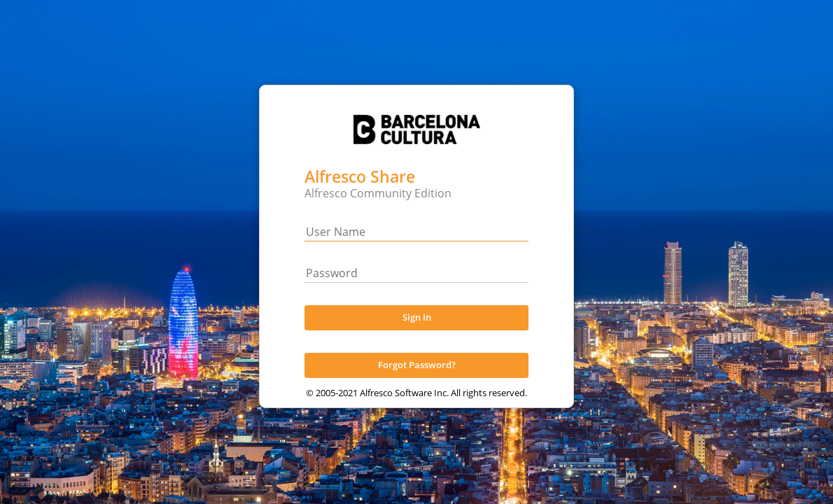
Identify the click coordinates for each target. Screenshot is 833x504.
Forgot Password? (417, 377)
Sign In (417, 330)
